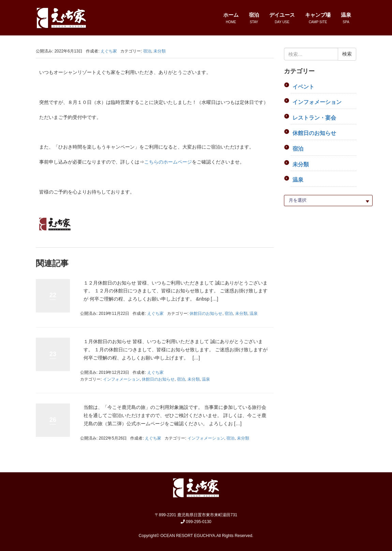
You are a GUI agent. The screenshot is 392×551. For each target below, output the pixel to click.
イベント (303, 87)
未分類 (160, 51)
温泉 (254, 313)
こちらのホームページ (168, 162)
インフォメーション (121, 379)
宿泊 (147, 51)
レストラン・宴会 (314, 118)
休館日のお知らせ (206, 313)
